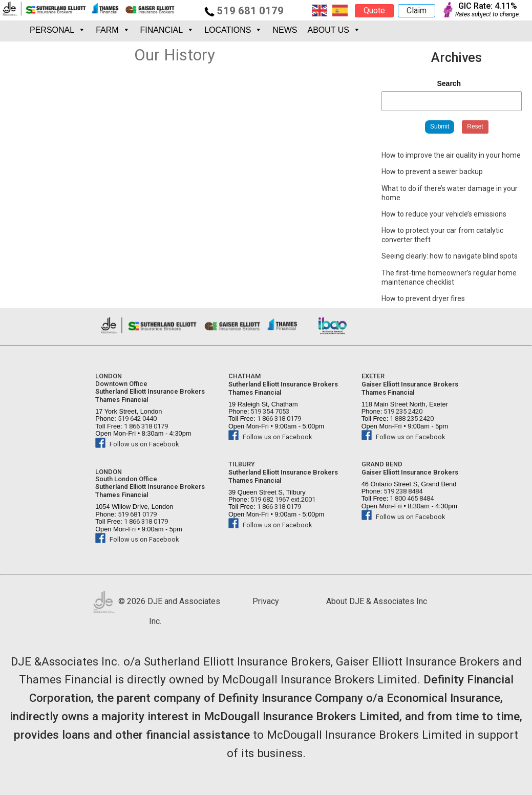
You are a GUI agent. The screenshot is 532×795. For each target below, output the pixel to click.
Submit (440, 126)
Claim (417, 10)
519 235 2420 (402, 411)
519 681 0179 (244, 11)
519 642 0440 (136, 418)
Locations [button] (233, 30)
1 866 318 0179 (145, 426)
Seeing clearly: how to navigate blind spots (450, 256)
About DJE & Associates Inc (377, 601)
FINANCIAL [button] (167, 30)
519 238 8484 (402, 491)
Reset (475, 126)
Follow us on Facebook (137, 444)
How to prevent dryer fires (423, 298)
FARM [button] (113, 30)
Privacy (266, 601)
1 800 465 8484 (411, 498)
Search (449, 83)
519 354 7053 (269, 411)
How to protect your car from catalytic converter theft (442, 235)
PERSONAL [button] (58, 30)
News (285, 30)
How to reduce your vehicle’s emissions (444, 214)
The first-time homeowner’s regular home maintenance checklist (449, 277)
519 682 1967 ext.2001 (282, 499)
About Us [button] (334, 30)
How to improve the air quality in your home (451, 155)
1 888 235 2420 (411, 418)
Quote (374, 10)
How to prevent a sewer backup (432, 171)
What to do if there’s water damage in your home (450, 193)
